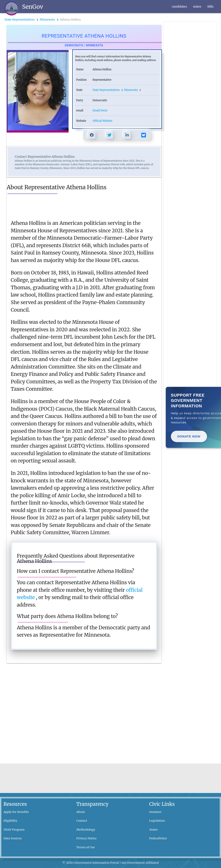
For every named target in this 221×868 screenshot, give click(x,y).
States (153, 830)
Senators (155, 812)
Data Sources (13, 838)
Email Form (100, 110)
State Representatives (20, 20)
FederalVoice (158, 838)
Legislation (157, 821)
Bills (210, 7)
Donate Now (189, 436)
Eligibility (10, 821)
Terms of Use (86, 847)
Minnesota (47, 20)
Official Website (102, 121)
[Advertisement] (190, 83)
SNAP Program (14, 830)
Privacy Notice (86, 838)
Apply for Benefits (16, 812)
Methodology (86, 830)
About (81, 812)
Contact (82, 821)
